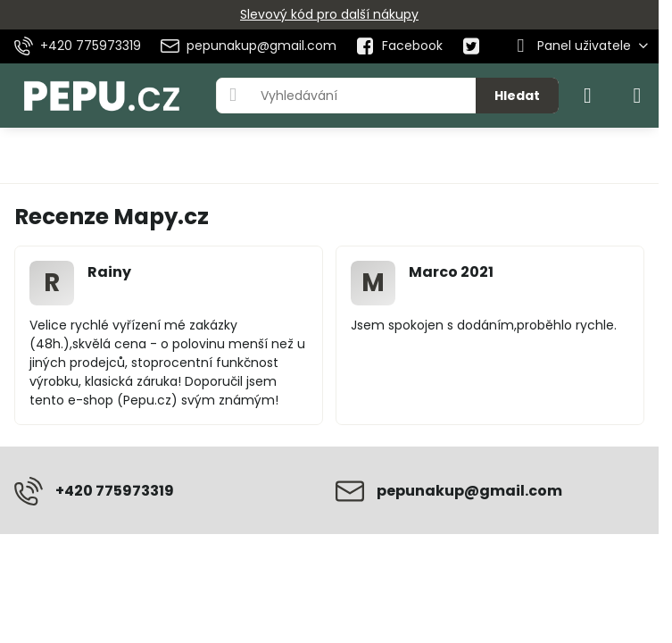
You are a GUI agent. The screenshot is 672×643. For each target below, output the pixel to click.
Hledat (517, 96)
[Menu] (637, 96)
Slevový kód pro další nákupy (329, 14)
